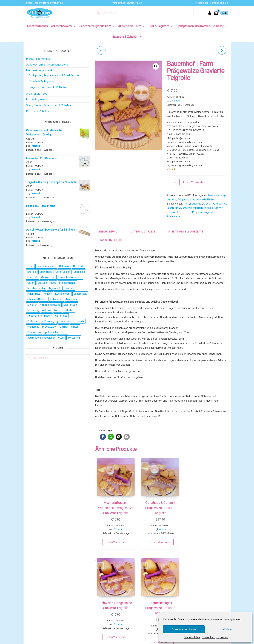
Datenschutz (208, 637)
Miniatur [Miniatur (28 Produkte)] (32, 305)
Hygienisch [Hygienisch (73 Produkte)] (54, 288)
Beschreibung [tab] (108, 232)
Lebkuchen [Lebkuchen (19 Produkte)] (57, 299)
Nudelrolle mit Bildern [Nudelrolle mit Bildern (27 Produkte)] (40, 316)
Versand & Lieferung (40, 597)
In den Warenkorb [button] (110, 542)
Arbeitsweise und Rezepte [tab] (186, 232)
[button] (156, 66)
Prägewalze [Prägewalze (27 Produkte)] (49, 327)
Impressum (222, 637)
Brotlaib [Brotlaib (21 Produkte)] (32, 272)
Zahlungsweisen (38, 591)
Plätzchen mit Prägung (189, 212)
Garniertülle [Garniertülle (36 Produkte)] (48, 277)
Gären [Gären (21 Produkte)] (31, 283)
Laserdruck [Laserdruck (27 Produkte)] (80, 294)
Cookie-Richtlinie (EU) (41, 626)
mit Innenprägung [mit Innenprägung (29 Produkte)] (50, 305)
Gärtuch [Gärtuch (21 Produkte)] (42, 283)
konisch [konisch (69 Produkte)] (48, 294)
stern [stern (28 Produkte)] (61, 338)
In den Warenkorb (193, 182)
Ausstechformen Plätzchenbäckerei (51, 26)
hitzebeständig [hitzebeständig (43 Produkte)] (36, 288)
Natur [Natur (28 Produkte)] (58, 310)
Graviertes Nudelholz (215, 204)
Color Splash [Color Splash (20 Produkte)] (63, 272)
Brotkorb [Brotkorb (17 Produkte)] (78, 266)
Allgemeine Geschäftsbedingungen (49, 615)
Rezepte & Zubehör (127, 37)
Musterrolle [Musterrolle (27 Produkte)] (70, 305)
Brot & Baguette (161, 26)
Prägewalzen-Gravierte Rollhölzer (196, 200)
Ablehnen (228, 629)
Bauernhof (196, 204)
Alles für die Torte (132, 26)
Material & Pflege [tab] (143, 232)
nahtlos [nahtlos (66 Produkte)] (47, 310)
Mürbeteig (186, 208)
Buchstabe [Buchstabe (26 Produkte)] (46, 272)
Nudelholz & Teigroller (42, 81)
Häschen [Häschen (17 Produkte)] (69, 288)
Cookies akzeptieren (184, 629)
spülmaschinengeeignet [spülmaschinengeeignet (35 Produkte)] (41, 338)
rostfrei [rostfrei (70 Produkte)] (63, 327)
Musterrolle (200, 208)
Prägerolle (209, 212)
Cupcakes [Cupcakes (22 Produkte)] (79, 272)
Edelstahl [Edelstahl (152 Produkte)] (33, 277)
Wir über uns (36, 580)
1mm (186, 204)
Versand (176, 101)
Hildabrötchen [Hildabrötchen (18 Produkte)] (67, 283)
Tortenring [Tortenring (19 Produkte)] (74, 338)
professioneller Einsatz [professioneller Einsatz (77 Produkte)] (71, 321)
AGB (142, 641)
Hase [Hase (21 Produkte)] (53, 283)
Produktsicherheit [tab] (112, 240)
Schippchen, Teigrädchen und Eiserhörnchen (55, 75)
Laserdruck (173, 208)
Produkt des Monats (38, 59)
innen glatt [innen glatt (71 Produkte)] (34, 294)
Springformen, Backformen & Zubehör (202, 26)
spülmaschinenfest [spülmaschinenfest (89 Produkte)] (55, 332)
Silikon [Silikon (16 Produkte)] (75, 327)
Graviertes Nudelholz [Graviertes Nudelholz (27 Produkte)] (70, 277)
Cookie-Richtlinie (192, 637)
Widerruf (34, 603)
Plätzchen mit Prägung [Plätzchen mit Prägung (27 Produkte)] (41, 321)
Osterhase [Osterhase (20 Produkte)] (61, 316)
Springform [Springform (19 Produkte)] (34, 332)
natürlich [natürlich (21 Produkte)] (69, 310)
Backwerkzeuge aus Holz (97, 26)
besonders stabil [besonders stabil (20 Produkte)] (46, 266)
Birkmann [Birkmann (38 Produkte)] (65, 266)
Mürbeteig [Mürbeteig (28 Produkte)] (33, 310)
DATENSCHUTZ (130, 641)
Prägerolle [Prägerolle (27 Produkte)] (33, 327)
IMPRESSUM (112, 641)
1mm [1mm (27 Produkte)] (30, 266)
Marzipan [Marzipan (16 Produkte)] (72, 299)
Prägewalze (174, 216)
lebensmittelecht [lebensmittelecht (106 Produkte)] (37, 299)
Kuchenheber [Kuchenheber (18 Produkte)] (63, 294)
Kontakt (33, 586)
